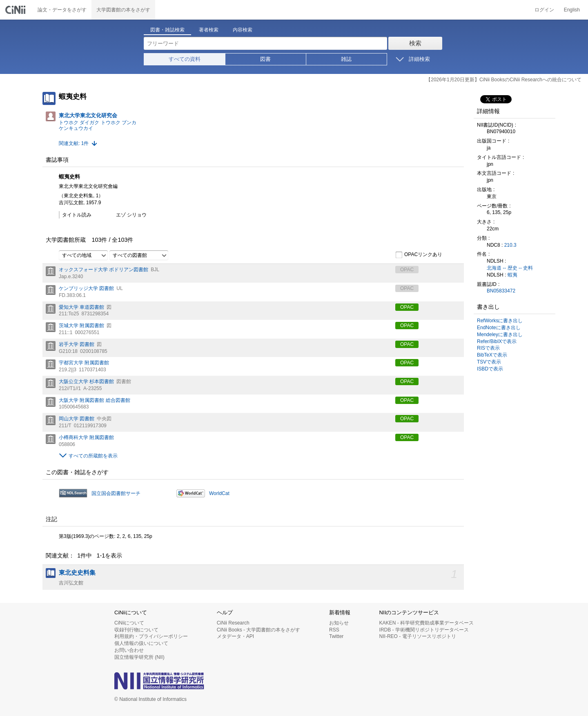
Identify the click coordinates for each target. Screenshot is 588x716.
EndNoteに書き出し (499, 328)
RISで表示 (488, 348)
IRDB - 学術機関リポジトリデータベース (424, 630)
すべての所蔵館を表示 (93, 456)
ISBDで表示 (490, 369)
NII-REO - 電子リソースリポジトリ (418, 636)
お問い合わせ (129, 650)
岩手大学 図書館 (77, 344)
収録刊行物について (136, 630)
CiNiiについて (129, 623)
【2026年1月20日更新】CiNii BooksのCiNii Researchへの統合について (504, 80)
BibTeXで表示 (492, 355)
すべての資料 (185, 59)
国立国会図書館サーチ (116, 493)
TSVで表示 (489, 362)
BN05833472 (501, 291)
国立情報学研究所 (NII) (139, 657)
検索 (415, 43)
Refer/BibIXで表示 (497, 341)
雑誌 (346, 59)
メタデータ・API (235, 636)
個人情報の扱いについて (141, 643)
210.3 (510, 245)
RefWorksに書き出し (500, 321)
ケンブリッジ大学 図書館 (86, 288)
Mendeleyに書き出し (500, 335)
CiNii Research (233, 623)
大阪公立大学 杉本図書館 (86, 381)
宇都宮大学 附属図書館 (84, 363)
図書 (265, 59)
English (572, 10)
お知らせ (339, 623)
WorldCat (219, 493)
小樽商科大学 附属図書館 (86, 437)
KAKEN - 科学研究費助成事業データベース (427, 623)
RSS (334, 630)
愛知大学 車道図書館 (81, 307)
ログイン (544, 10)
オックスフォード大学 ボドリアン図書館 (104, 270)
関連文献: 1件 (74, 143)
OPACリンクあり (419, 255)
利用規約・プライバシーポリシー (151, 636)
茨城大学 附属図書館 (81, 326)
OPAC (407, 307)
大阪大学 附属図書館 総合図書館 (95, 400)
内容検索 (243, 30)
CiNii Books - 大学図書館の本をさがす (259, 630)
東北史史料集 (77, 573)
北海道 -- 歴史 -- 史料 (510, 268)
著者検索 (209, 30)
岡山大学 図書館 (77, 419)
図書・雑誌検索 (167, 30)
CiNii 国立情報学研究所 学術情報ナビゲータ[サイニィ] (16, 10)
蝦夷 (512, 275)
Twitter (336, 636)
